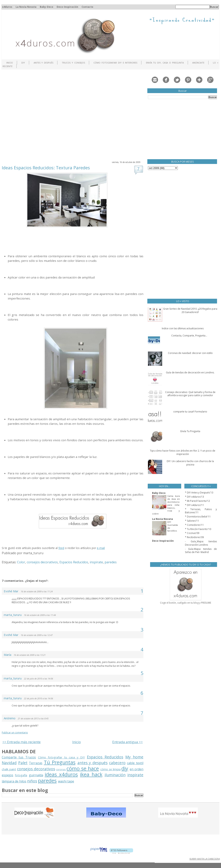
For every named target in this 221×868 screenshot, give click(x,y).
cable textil (135, 763)
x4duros (7, 7)
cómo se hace (83, 768)
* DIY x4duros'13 (194, 497)
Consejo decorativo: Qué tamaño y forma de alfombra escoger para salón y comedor (190, 394)
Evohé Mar (11, 591)
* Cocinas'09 (192, 533)
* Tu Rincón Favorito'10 (198, 529)
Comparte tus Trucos (19, 757)
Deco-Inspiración (67, 7)
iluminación (115, 775)
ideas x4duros (61, 774)
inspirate (96, 562)
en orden (137, 769)
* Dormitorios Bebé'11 (198, 517)
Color (21, 562)
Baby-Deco (47, 7)
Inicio (10, 63)
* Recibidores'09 (194, 537)
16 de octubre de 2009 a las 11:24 (37, 592)
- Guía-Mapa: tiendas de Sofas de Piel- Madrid (201, 551)
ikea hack (91, 774)
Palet (23, 763)
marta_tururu (13, 615)
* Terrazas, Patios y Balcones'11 (201, 511)
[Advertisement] (37, 115)
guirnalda (36, 775)
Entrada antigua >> (128, 742)
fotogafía (21, 775)
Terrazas (36, 763)
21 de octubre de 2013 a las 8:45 (33, 719)
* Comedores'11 (194, 525)
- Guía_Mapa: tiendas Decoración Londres (201, 543)
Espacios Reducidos (74, 562)
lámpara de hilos (14, 781)
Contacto (87, 7)
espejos (8, 775)
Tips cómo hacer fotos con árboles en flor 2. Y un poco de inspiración (183, 452)
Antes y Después (44, 63)
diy (125, 768)
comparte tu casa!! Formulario (190, 412)
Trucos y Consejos (73, 63)
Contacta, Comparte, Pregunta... (189, 336)
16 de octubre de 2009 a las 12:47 (37, 635)
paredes (111, 562)
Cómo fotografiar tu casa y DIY (61, 757)
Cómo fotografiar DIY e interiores (115, 63)
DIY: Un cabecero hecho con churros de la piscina (190, 463)
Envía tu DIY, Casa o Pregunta (165, 63)
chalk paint (9, 769)
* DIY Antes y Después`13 (199, 493)
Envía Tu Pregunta (190, 431)
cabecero (117, 763)
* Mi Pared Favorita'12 (197, 501)
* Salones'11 (192, 521)
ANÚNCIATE (198, 63)
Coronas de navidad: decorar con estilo (190, 353)
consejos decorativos (42, 562)
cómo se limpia (110, 769)
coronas (61, 769)
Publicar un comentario (15, 733)
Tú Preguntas (60, 762)
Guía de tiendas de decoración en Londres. (190, 372)
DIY (23, 63)
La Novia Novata (26, 7)
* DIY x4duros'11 (194, 505)
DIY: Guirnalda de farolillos (173, 526)
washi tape (66, 781)
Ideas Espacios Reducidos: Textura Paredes (46, 168)
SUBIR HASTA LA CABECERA (204, 859)
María (8, 655)
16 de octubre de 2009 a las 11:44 (40, 615)
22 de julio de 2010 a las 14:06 (39, 679)
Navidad (9, 763)
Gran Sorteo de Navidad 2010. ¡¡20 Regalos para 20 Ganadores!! (190, 310)
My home (134, 757)
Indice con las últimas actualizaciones (183, 328)
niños (32, 781)
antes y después (92, 763)
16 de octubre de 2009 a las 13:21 (30, 655)
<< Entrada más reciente (21, 742)
